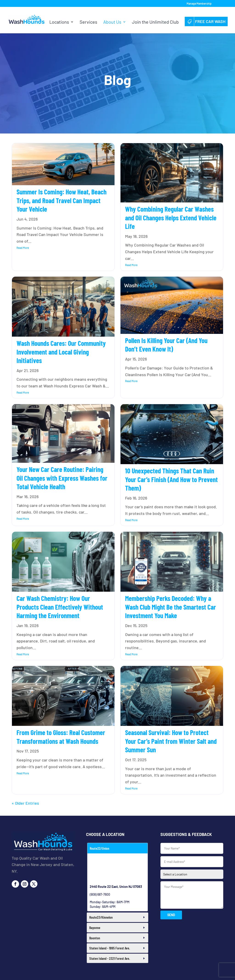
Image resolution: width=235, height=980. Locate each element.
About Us (112, 22)
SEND (171, 915)
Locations (59, 22)
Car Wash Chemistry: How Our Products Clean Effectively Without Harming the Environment (60, 607)
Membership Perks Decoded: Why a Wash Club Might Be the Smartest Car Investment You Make (171, 607)
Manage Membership (199, 4)
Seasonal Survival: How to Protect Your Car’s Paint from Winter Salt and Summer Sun (171, 741)
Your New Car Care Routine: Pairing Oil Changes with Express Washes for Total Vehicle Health (62, 478)
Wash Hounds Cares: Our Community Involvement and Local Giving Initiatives (61, 352)
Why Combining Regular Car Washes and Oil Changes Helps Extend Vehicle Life (171, 217)
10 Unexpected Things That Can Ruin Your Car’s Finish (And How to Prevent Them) (171, 479)
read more (23, 248)
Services (88, 22)
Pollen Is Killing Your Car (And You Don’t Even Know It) (166, 345)
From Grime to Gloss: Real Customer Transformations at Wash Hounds (61, 737)
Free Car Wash (206, 21)
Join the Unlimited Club (155, 22)
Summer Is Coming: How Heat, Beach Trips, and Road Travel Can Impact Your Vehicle (62, 200)
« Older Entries (25, 803)
